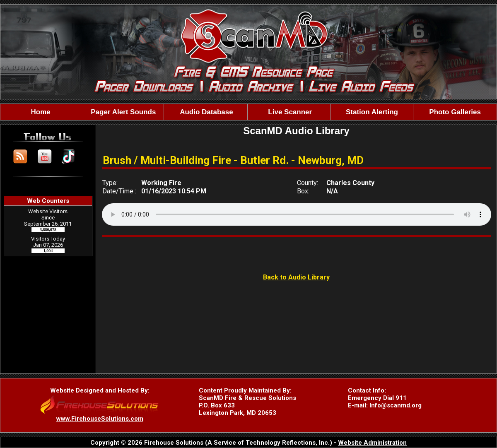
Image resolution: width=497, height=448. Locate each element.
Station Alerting (372, 112)
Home (41, 112)
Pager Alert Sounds (123, 112)
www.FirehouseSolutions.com (100, 419)
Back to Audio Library (296, 277)
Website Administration (372, 443)
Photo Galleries (455, 112)
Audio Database (206, 112)
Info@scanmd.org (396, 405)
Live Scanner (289, 112)
